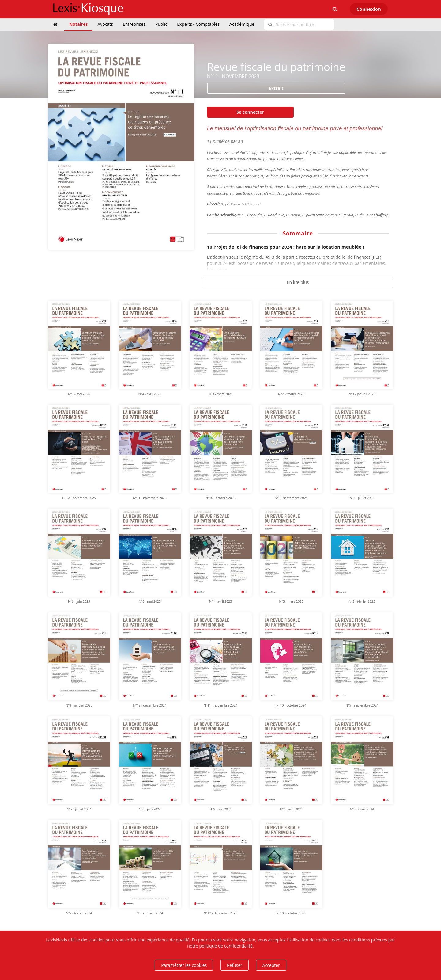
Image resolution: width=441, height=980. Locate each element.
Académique (242, 24)
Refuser (235, 965)
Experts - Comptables (198, 24)
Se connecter (250, 112)
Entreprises (134, 24)
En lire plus (298, 282)
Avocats (105, 24)
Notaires (78, 24)
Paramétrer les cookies (184, 965)
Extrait (276, 88)
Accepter (271, 965)
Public (161, 24)
